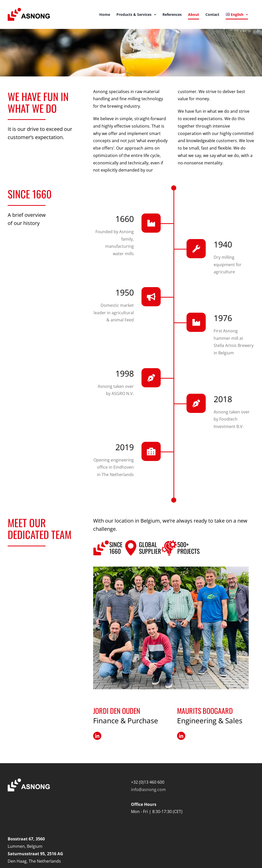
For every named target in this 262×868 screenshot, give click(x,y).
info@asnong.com (148, 790)
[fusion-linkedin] (97, 736)
